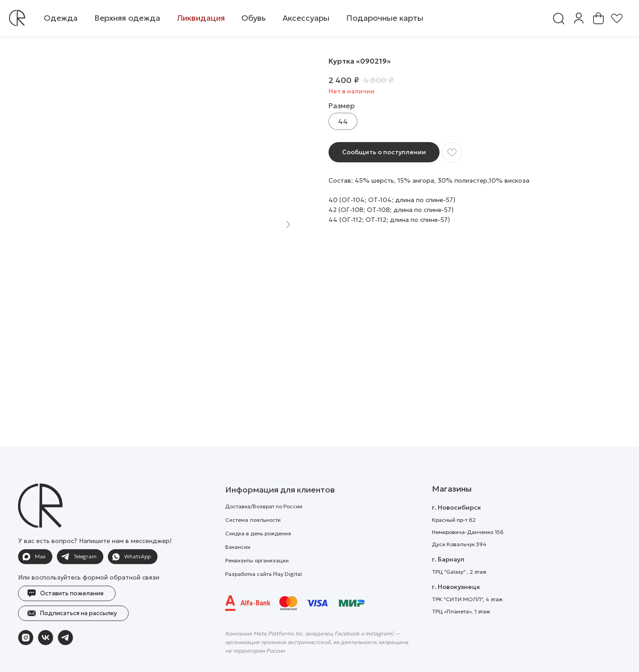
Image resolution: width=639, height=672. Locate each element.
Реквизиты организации (257, 582)
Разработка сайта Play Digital (264, 595)
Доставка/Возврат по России (264, 527)
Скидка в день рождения (258, 555)
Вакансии (238, 568)
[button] (61, 18)
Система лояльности (253, 541)
